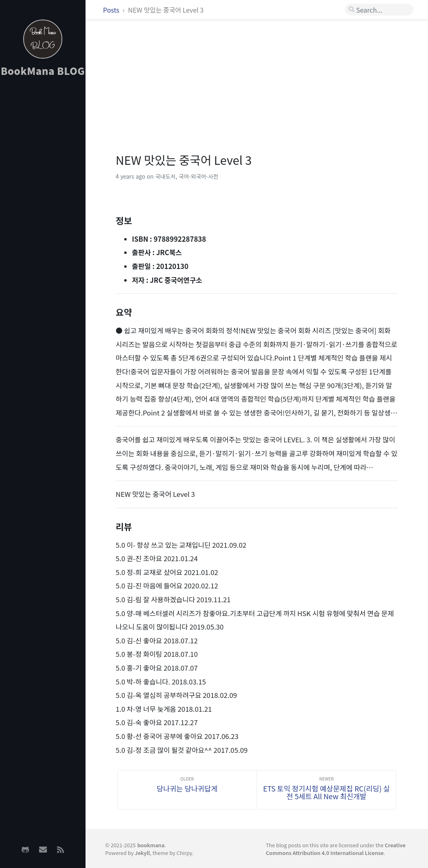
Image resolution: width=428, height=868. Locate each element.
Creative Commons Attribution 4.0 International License (336, 849)
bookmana (151, 845)
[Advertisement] (43, 212)
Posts (112, 10)
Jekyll (142, 853)
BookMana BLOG (43, 71)
